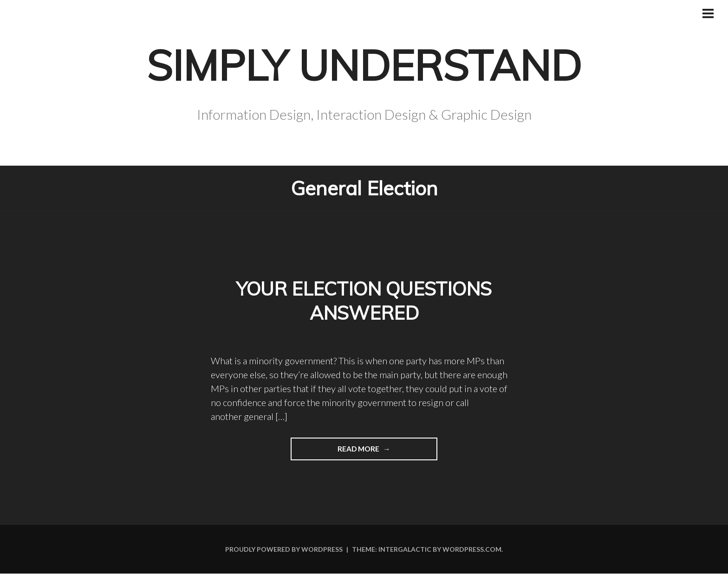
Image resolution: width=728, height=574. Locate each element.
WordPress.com (472, 550)
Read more (336, 452)
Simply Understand (364, 63)
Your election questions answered (364, 300)
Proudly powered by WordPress (284, 550)
